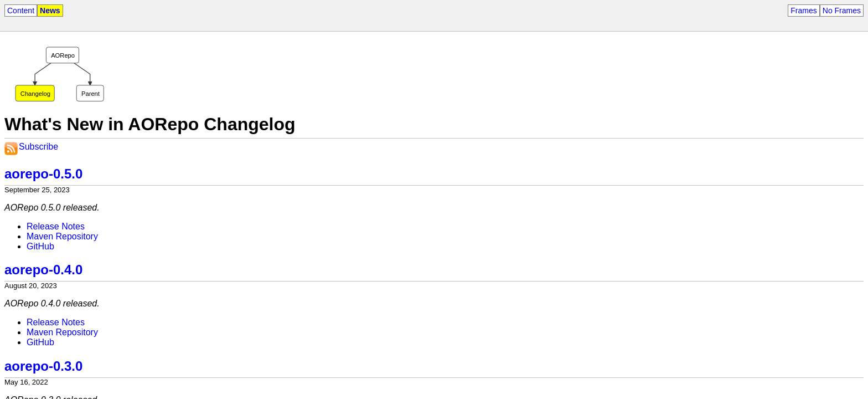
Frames (804, 11)
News (50, 11)
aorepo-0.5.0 (43, 174)
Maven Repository (62, 236)
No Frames (842, 11)
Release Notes (56, 226)
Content (21, 11)
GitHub (40, 246)
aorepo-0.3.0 (43, 366)
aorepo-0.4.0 (43, 270)
